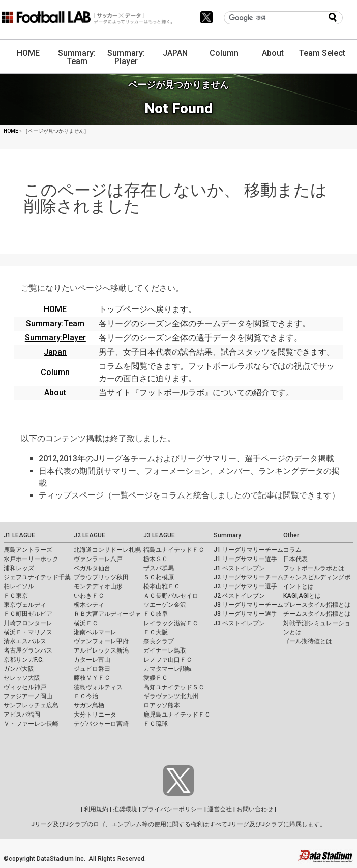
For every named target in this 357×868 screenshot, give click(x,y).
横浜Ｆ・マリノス (28, 632)
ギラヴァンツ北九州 (171, 696)
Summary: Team (77, 57)
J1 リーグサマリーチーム (248, 550)
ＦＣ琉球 (156, 724)
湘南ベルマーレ (95, 632)
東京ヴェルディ (25, 605)
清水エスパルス (25, 641)
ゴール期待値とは (308, 641)
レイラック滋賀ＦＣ (171, 623)
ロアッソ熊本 (162, 705)
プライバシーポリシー (172, 809)
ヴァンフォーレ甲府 (101, 641)
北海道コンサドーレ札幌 (107, 550)
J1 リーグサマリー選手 (245, 559)
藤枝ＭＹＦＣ (92, 678)
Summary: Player (126, 57)
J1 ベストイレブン (239, 568)
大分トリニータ (95, 715)
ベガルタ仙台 (92, 568)
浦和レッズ (19, 568)
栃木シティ (89, 605)
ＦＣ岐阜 (156, 614)
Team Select (322, 53)
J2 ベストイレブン (239, 596)
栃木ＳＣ (156, 559)
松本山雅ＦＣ (162, 586)
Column (224, 53)
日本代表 (295, 559)
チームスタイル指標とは (317, 614)
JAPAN (175, 53)
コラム (292, 550)
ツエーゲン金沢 (165, 605)
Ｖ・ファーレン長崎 (31, 724)
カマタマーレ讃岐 (168, 669)
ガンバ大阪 (19, 669)
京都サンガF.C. (24, 660)
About (273, 53)
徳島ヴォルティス (98, 687)
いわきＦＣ (89, 596)
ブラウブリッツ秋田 (101, 577)
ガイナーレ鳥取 (165, 650)
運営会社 (220, 809)
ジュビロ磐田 (92, 669)
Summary (227, 535)
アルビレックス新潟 (101, 650)
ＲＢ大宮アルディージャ (107, 614)
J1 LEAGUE (19, 535)
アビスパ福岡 (22, 715)
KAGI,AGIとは (302, 596)
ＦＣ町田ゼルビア (28, 614)
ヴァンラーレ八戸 (98, 559)
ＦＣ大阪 (156, 632)
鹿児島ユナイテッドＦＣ (177, 715)
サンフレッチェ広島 (31, 705)
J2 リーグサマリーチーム (248, 577)
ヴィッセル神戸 (25, 687)
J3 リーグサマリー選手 (245, 614)
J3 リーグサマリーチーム (248, 605)
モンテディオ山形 (98, 586)
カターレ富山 (92, 660)
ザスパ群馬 (159, 568)
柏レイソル (19, 586)
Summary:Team (55, 323)
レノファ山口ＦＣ (168, 660)
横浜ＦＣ (86, 623)
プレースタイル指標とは (317, 605)
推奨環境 (125, 809)
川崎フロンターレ (28, 623)
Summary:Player (55, 338)
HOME (28, 53)
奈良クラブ (159, 641)
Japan (55, 352)
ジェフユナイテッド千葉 (37, 577)
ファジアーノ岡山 (28, 696)
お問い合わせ (255, 809)
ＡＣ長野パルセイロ (171, 596)
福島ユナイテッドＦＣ (174, 550)
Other (291, 535)
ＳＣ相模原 (159, 577)
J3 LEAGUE (159, 535)
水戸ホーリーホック (31, 559)
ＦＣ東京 (16, 596)
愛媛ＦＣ (156, 678)
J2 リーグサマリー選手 (245, 586)
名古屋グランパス (28, 650)
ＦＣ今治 (86, 696)
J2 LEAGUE (90, 535)
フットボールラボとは (314, 568)
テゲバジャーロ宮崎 (101, 724)
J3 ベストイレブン (239, 623)
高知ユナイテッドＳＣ (174, 687)
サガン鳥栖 (89, 705)
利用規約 (96, 809)
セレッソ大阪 (22, 678)
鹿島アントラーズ (28, 550)
